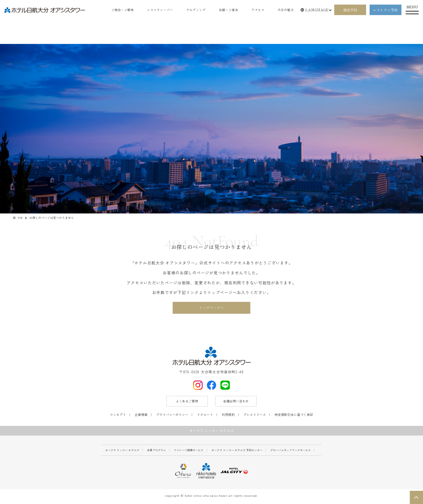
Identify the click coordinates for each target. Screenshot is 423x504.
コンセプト (118, 416)
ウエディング (191, 10)
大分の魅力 (285, 10)
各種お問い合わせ (236, 403)
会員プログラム (156, 452)
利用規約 (228, 416)
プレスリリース (255, 416)
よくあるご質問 (187, 403)
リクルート (205, 416)
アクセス (256, 10)
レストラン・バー (153, 10)
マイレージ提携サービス (189, 452)
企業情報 (141, 416)
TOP (21, 218)
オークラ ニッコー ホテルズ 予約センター (237, 452)
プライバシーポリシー (172, 416)
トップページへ (211, 308)
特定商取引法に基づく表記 (294, 416)
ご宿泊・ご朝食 (114, 10)
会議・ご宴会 (225, 10)
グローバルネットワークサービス (291, 452)
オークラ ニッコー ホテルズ (122, 452)
